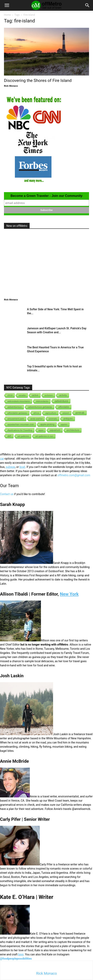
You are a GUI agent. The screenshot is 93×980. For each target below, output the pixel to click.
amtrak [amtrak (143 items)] (80, 413)
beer (21, 954)
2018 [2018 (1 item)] (10, 395)
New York (69, 594)
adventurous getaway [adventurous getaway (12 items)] (40, 407)
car (2, 459)
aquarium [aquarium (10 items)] (55, 430)
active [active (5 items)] (35, 395)
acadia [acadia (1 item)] (22, 395)
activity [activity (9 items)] (63, 395)
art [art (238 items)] (10, 436)
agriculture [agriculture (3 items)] (51, 413)
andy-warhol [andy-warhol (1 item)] (37, 419)
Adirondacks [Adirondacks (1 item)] (42, 401)
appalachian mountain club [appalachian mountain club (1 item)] (21, 424)
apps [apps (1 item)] (41, 430)
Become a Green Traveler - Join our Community (46, 196)
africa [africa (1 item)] (36, 413)
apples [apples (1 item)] (64, 424)
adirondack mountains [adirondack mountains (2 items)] (19, 401)
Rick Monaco (11, 86)
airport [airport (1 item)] (66, 413)
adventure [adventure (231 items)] (62, 401)
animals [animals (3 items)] (53, 419)
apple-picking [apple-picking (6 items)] (47, 424)
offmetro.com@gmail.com (74, 475)
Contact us (7, 494)
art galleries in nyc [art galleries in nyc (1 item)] (44, 436)
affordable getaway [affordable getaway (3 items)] (17, 413)
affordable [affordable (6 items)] (64, 407)
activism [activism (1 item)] (49, 395)
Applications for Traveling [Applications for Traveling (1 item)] (20, 430)
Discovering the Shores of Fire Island (38, 80)
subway (10, 467)
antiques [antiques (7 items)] (68, 419)
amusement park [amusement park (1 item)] (16, 419)
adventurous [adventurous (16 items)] (15, 407)
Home (7, 15)
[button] (7, 5)
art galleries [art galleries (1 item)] (24, 436)
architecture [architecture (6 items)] (73, 430)
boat (22, 467)
